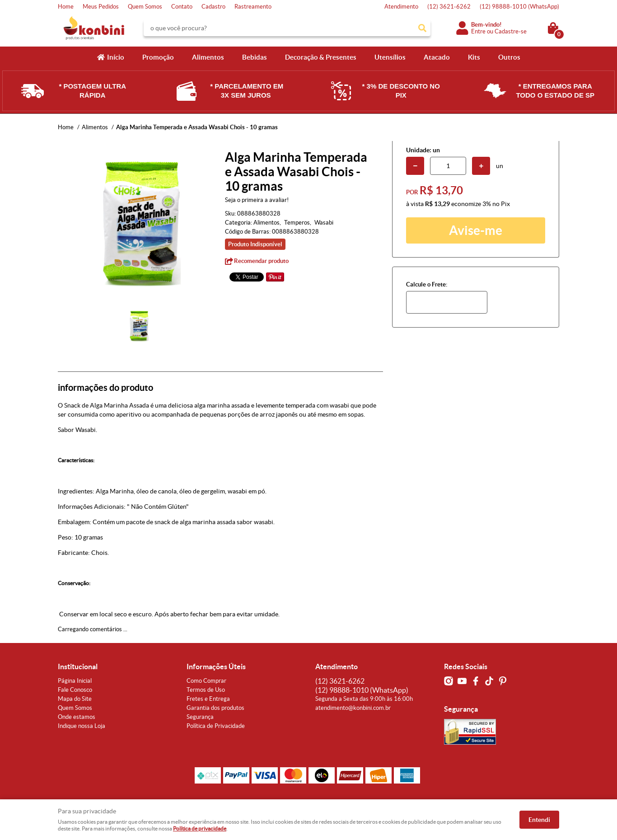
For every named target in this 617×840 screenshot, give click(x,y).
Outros (509, 57)
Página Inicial (75, 681)
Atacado (437, 57)
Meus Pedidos (101, 7)
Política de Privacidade (216, 726)
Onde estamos (77, 717)
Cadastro (213, 7)
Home (66, 7)
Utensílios (390, 57)
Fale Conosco (75, 690)
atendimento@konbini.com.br (353, 708)
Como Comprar (206, 681)
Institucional (78, 666)
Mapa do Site (75, 699)
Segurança (200, 717)
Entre (478, 31)
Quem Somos (145, 7)
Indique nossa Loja (82, 726)
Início (116, 57)
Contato (182, 7)
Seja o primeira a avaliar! (257, 200)
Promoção (158, 57)
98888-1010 (519, 7)
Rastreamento (253, 7)
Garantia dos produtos (215, 708)
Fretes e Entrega (208, 699)
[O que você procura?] (422, 28)
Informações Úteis (216, 666)
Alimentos (208, 57)
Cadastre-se (511, 31)
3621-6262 (449, 7)
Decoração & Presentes (321, 57)
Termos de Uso (206, 690)
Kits (474, 57)
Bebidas (255, 57)
